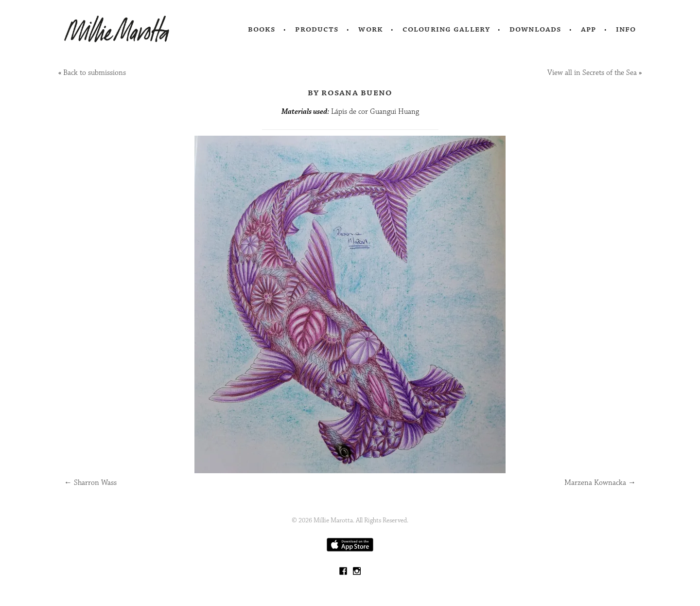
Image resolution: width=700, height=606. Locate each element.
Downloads (535, 29)
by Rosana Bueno (350, 92)
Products (317, 29)
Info (626, 29)
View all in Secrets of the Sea (592, 73)
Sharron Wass (90, 483)
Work (371, 29)
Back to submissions (95, 73)
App (588, 29)
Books (262, 29)
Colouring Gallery (446, 29)
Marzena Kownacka (600, 483)
